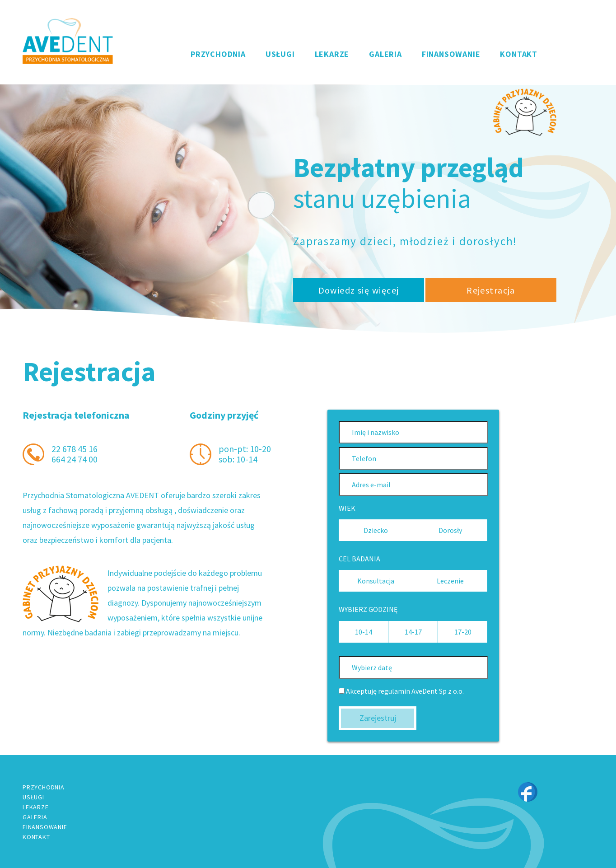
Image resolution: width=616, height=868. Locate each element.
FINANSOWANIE (451, 54)
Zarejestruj (378, 718)
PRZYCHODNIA (218, 54)
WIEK (347, 508)
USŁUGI (280, 54)
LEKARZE (332, 54)
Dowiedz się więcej (359, 290)
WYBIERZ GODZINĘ (368, 609)
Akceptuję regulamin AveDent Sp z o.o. (401, 691)
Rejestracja (491, 290)
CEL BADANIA (359, 559)
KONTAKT (519, 54)
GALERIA (385, 54)
